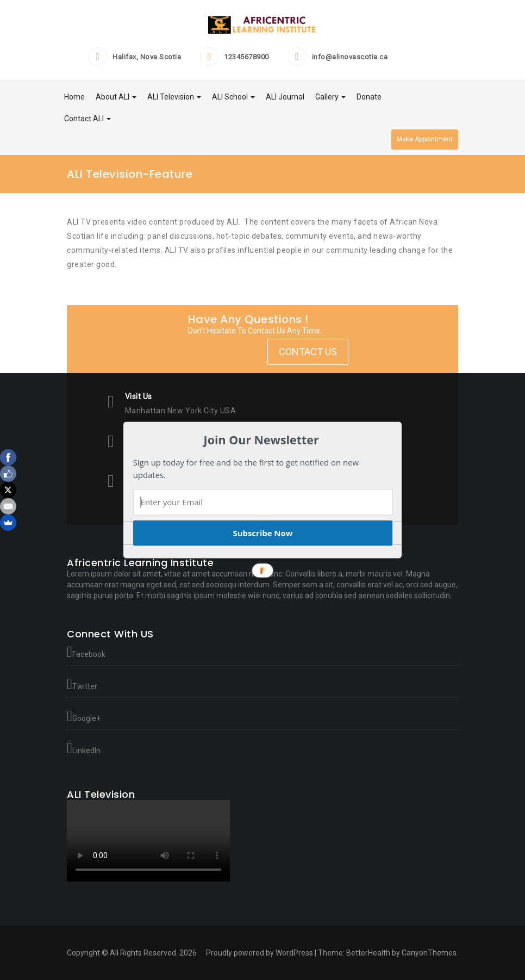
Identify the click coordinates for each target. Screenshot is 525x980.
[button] (261, 440)
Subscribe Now (262, 533)
